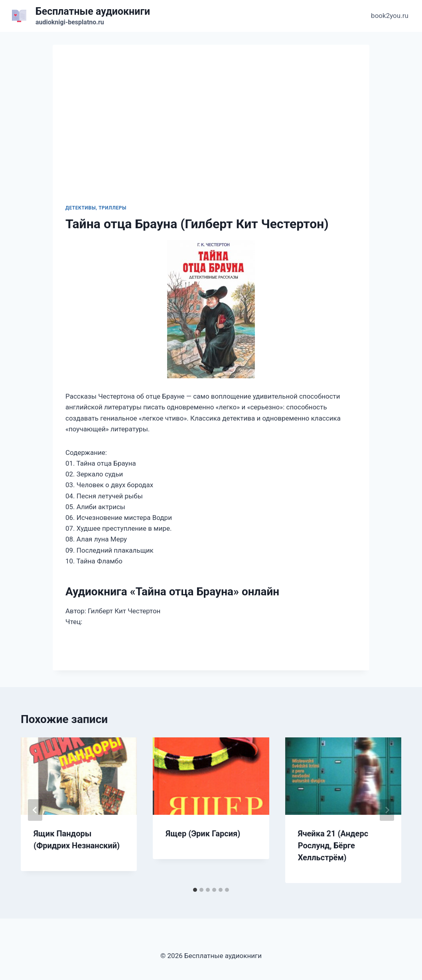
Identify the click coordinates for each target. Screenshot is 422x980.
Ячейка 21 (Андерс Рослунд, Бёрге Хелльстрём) (333, 846)
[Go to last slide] (35, 810)
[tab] (195, 890)
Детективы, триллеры (96, 208)
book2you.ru (390, 16)
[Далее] (387, 810)
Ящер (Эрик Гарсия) (203, 834)
